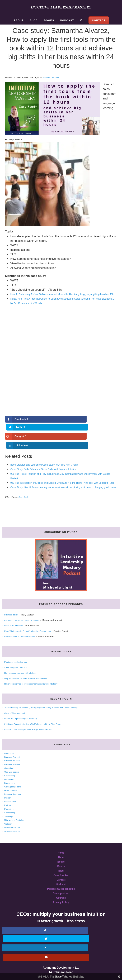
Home (61, 849)
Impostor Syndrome (14, 790)
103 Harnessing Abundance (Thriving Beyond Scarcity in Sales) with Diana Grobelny (48, 704)
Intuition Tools (11, 798)
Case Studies (61, 872)
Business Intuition (13, 757)
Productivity (10, 805)
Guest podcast (12, 787)
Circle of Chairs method (16, 709)
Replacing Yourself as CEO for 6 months (25, 617)
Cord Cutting (11, 772)
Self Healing (11, 809)
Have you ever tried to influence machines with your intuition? (36, 680)
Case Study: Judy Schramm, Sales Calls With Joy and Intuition (50, 457)
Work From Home (13, 824)
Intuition (8, 794)
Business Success (14, 761)
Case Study (24, 493)
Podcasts (9, 802)
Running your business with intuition (23, 669)
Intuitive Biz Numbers (15, 622)
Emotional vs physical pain (18, 658)
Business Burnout (13, 753)
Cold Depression (13, 768)
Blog (61, 867)
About (61, 853)
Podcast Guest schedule (61, 885)
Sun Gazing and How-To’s (18, 664)
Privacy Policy (61, 898)
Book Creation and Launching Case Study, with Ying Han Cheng (50, 452)
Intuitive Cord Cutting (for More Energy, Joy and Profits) (33, 726)
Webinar (9, 820)
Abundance (10, 750)
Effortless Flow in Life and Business (23, 633)
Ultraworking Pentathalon (17, 816)
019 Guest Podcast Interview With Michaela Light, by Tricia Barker (38, 720)
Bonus (61, 863)
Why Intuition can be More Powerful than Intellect (30, 675)
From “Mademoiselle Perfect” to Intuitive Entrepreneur (32, 627)
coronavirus (10, 776)
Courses (61, 894)
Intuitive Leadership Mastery (61, 7)
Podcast (61, 881)
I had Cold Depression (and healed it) (24, 715)
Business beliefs (13, 611)
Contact (61, 876)
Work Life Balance (14, 828)
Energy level (11, 779)
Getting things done (14, 783)
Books (61, 858)
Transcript (9, 813)
